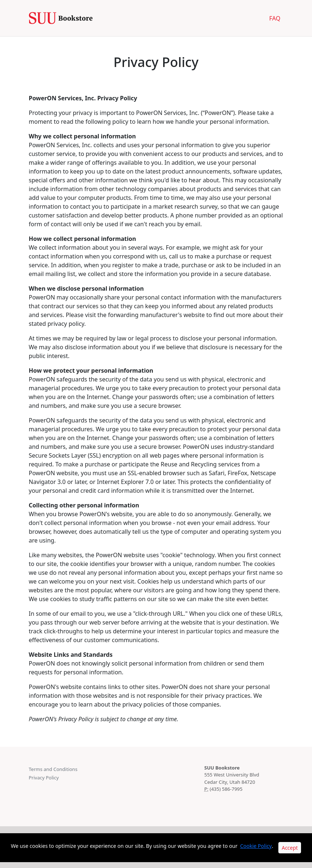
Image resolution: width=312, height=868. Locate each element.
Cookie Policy (256, 846)
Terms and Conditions (53, 769)
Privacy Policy (44, 778)
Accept (290, 848)
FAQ (275, 18)
